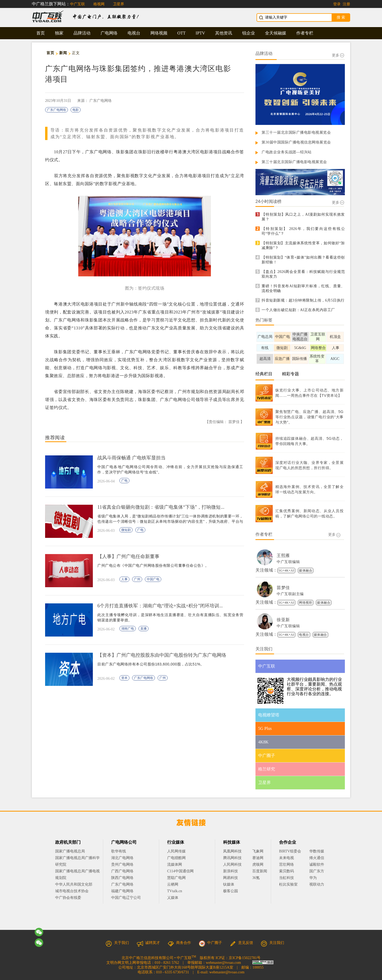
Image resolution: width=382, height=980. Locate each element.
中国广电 (153, 579)
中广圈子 (210, 943)
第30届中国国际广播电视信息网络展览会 (296, 142)
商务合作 (179, 943)
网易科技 (231, 878)
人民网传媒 (176, 851)
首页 (41, 33)
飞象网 (258, 851)
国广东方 (317, 871)
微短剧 (126, 530)
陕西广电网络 (122, 878)
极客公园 (231, 891)
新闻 (63, 53)
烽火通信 (317, 858)
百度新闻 (260, 871)
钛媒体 (229, 884)
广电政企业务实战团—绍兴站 (287, 152)
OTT (182, 33)
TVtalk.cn (175, 891)
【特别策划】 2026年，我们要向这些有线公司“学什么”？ (303, 231)
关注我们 (272, 943)
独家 (59, 33)
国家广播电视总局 (70, 851)
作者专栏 (305, 33)
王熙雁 (283, 556)
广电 (124, 481)
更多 (338, 55)
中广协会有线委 (68, 898)
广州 (137, 579)
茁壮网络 (286, 864)
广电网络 (109, 33)
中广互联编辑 (288, 562)
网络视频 (159, 33)
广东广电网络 (57, 110)
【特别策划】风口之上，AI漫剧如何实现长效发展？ (303, 217)
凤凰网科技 (232, 851)
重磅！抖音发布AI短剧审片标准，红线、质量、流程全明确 (303, 288)
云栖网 (173, 884)
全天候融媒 (276, 33)
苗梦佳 (283, 588)
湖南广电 (128, 629)
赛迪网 (258, 858)
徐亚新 (283, 620)
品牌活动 (82, 33)
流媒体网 (175, 864)
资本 (124, 678)
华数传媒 (317, 851)
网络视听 (306, 603)
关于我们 (117, 943)
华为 (317, 878)
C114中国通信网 (180, 871)
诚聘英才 (148, 943)
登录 (337, 4)
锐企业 (249, 33)
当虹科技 (286, 878)
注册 (346, 4)
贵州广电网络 (122, 864)
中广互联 (77, 4)
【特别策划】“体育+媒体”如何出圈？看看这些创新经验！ (303, 260)
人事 (124, 579)
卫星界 (119, 4)
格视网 (99, 4)
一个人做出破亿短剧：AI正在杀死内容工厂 (298, 310)
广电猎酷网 (176, 858)
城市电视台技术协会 (72, 891)
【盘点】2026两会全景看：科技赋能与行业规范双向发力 (303, 274)
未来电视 (286, 858)
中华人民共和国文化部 (74, 884)
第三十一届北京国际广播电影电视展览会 (296, 132)
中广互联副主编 (290, 594)
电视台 (134, 33)
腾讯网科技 (232, 858)
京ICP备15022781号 (245, 958)
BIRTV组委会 (290, 851)
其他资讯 (224, 33)
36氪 (256, 878)
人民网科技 (232, 864)
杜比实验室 (288, 884)
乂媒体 (173, 898)
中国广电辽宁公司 (126, 898)
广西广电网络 (122, 871)
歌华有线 (119, 851)
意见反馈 (241, 943)
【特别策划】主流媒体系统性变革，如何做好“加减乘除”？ (303, 245)
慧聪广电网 (176, 878)
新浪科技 (231, 871)
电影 (76, 110)
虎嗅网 (258, 864)
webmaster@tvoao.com (223, 963)
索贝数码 (286, 871)
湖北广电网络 (122, 858)
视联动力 (317, 884)
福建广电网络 (122, 891)
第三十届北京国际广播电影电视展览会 (294, 162)
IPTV (201, 33)
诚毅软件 (317, 864)
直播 (144, 629)
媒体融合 (306, 570)
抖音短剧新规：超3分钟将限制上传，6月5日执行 (303, 300)
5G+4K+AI (286, 570)
